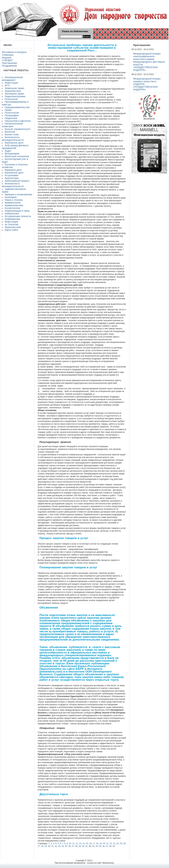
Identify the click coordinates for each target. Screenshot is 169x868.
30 (49, 846)
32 (56, 846)
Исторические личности (18, 216)
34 (63, 846)
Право (8, 110)
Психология (11, 99)
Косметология (12, 208)
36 (69, 846)
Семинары (8, 55)
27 (39, 846)
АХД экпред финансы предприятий (15, 147)
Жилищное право (14, 94)
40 (83, 846)
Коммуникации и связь (17, 211)
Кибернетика (12, 214)
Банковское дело (14, 143)
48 (110, 846)
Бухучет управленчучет (18, 129)
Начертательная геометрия (12, 125)
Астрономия (11, 175)
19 (101, 843)
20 (104, 843)
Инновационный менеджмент (12, 79)
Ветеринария (12, 154)
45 (100, 846)
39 (80, 846)
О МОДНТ (7, 60)
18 (97, 843)
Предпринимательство (17, 107)
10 (70, 843)
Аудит (8, 151)
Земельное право (14, 88)
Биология (10, 132)
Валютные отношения (17, 156)
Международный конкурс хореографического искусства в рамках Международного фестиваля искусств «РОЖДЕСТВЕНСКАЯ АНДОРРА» (149, 62)
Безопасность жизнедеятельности (13, 139)
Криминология (13, 203)
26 (124, 843)
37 (73, 846)
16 (90, 843)
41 (86, 846)
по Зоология (12, 224)
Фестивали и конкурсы (14, 52)
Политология (12, 113)
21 (107, 843)
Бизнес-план (12, 135)
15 (87, 843)
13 (80, 843)
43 (93, 846)
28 (42, 846)
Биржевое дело (13, 170)
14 (83, 843)
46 (104, 846)
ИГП (7, 85)
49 (114, 846)
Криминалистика (14, 205)
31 (52, 846)
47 (107, 846)
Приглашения (9, 63)
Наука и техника (14, 200)
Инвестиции (11, 83)
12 (77, 843)
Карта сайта (11, 230)
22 (111, 843)
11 (73, 843)
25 (121, 843)
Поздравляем (9, 66)
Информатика (12, 219)
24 (118, 843)
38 (76, 846)
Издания (7, 58)
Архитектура (12, 178)
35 (66, 846)
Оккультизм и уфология (18, 121)
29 (46, 846)
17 (94, 843)
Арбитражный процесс (17, 181)
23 (114, 843)
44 (97, 846)
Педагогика (11, 118)
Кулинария (11, 197)
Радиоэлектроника (15, 96)
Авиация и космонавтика (18, 194)
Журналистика (13, 91)
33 (59, 846)
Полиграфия (12, 115)
